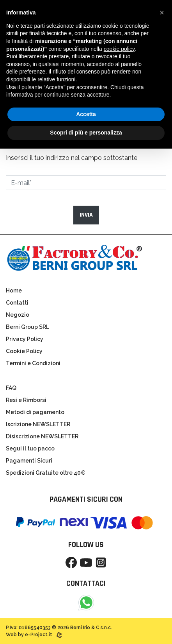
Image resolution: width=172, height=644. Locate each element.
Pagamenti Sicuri (29, 461)
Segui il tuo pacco (30, 448)
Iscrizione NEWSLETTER (38, 424)
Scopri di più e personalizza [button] (86, 133)
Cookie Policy (24, 351)
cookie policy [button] (119, 49)
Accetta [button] (86, 114)
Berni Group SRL (27, 327)
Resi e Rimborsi (26, 400)
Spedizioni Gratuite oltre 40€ (45, 473)
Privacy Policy (25, 339)
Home (14, 291)
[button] (162, 13)
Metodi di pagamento (35, 412)
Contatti (17, 303)
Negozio (18, 315)
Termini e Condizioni (33, 363)
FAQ (11, 388)
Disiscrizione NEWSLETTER (42, 436)
